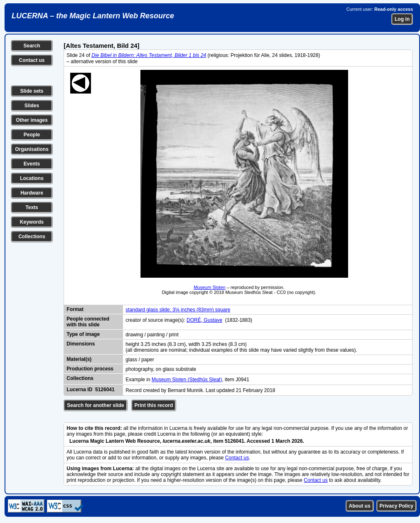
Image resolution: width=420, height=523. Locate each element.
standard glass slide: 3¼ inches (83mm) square (178, 310)
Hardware (32, 193)
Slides (32, 106)
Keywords (32, 222)
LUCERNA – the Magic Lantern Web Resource (93, 16)
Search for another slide (95, 405)
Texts (32, 207)
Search (32, 46)
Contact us (32, 60)
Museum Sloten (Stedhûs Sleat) (187, 380)
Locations (32, 178)
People (32, 135)
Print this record (154, 405)
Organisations (32, 149)
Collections (32, 237)
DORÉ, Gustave (204, 320)
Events (32, 164)
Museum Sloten (209, 287)
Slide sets (32, 91)
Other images (32, 120)
